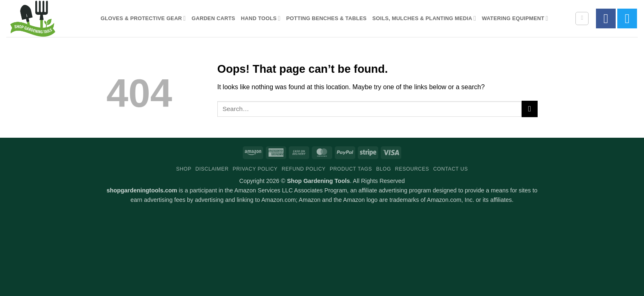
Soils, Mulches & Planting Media (424, 18)
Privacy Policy (255, 169)
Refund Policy (304, 169)
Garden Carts (213, 18)
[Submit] (530, 109)
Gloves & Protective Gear (143, 18)
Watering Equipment (515, 18)
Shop (184, 169)
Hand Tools (261, 18)
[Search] (582, 18)
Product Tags (351, 169)
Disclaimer (212, 169)
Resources (412, 169)
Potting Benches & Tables (327, 18)
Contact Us (451, 169)
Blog (384, 169)
